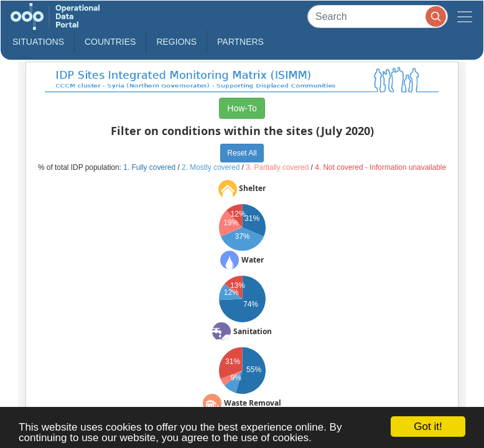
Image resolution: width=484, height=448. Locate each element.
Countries (110, 42)
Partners (240, 42)
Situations (38, 42)
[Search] (378, 16)
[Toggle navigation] (465, 16)
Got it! (428, 427)
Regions (176, 42)
